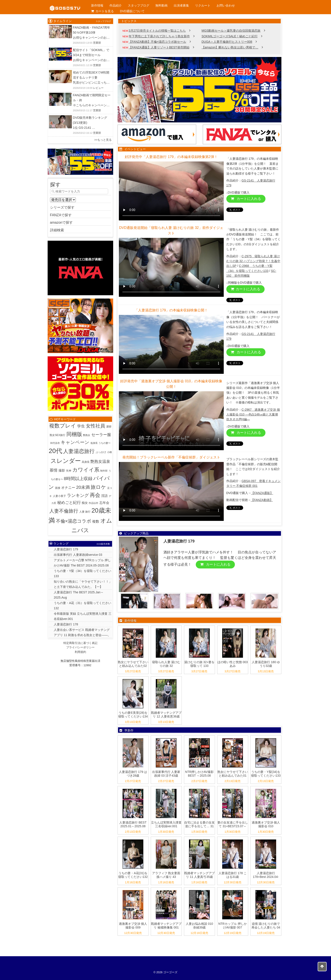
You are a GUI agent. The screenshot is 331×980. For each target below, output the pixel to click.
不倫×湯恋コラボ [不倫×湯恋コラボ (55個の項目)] (74, 521)
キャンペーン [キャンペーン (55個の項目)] (75, 442)
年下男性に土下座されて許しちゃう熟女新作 (159, 36)
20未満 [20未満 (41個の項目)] (83, 487)
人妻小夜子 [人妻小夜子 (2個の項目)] (59, 496)
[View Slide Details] (199, 90)
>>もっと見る (103, 140)
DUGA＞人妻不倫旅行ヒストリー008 (227, 42)
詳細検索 (57, 230)
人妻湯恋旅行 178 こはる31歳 (233, 875)
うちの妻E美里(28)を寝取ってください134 (133, 715)
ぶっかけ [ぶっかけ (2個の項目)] (101, 452)
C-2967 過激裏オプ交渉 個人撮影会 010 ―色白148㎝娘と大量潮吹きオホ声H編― (253, 414)
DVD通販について (132, 11)
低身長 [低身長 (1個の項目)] (94, 443)
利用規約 (80, 652)
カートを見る (102, 11)
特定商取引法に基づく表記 (80, 643)
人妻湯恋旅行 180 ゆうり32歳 (266, 664)
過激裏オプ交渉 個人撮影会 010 (266, 824)
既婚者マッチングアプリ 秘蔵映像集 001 (166, 926)
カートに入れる (246, 199)
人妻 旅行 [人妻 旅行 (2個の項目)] (85, 512)
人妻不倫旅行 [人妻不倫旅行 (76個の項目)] (64, 511)
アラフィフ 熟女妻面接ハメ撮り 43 (166, 875)
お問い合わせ (226, 5)
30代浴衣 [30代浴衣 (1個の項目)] (55, 443)
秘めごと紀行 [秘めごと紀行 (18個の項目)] (69, 503)
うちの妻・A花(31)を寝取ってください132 (133, 875)
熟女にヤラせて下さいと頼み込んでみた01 (233, 774)
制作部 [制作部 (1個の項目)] (104, 471)
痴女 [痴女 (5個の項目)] (85, 503)
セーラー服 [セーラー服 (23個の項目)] (101, 435)
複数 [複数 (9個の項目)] (96, 521)
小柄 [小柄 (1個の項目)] (109, 452)
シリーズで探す (62, 207)
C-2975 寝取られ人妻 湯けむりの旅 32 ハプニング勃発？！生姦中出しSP (253, 261)
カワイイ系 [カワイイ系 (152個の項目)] (86, 470)
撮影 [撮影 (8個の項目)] (62, 470)
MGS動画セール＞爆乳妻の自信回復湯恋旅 (231, 31)
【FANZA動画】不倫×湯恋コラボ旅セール (157, 42)
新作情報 (97, 5)
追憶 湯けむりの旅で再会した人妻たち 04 (266, 926)
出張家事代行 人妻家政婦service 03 (78, 555)
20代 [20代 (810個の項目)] (55, 451)
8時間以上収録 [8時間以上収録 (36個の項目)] (78, 479)
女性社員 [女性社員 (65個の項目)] (95, 426)
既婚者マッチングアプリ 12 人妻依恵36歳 (166, 715)
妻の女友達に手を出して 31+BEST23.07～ (233, 824)
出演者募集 (181, 5)
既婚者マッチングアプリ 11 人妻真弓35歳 (199, 875)
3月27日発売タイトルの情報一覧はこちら (157, 31)
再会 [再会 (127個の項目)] (95, 495)
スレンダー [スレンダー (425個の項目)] (66, 461)
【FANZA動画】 (262, 500)
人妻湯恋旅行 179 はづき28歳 (133, 774)
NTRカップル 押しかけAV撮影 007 (233, 926)
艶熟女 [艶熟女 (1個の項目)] (87, 435)
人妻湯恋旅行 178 (66, 624)
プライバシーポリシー (80, 647)
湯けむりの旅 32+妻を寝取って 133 (199, 664)
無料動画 (161, 5)
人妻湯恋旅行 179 (66, 549)
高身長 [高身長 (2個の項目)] (86, 462)
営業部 (97, 43)
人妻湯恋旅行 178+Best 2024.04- (266, 875)
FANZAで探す (61, 215)
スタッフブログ (139, 5)
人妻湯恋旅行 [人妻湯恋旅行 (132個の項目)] (79, 451)
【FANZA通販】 (262, 493)
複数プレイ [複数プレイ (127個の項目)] (63, 426)
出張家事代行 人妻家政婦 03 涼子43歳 (166, 774)
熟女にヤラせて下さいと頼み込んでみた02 (133, 664)
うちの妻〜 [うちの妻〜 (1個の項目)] (105, 443)
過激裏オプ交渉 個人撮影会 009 (133, 926)
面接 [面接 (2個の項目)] (58, 488)
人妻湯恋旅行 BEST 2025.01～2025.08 (133, 824)
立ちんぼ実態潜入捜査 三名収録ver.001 (166, 824)
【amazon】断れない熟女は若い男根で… (230, 47)
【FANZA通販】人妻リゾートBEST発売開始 (159, 47)
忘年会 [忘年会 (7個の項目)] (104, 503)
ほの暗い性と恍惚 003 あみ (233, 664)
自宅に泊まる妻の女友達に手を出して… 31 (199, 824)
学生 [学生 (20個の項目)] (81, 426)
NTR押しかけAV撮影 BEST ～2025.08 (199, 774)
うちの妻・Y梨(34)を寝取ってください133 (266, 774)
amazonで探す (62, 222)
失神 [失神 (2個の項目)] (69, 471)
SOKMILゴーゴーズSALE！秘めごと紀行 (230, 36)
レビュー (98, 88)
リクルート (203, 5)
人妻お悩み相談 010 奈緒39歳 (199, 926)
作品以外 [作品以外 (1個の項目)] (94, 503)
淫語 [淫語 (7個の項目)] (104, 496)
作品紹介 (116, 5)
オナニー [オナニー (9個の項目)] (68, 488)
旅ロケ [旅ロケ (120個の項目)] (98, 487)
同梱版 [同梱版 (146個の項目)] (74, 434)
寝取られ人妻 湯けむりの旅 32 (166, 664)
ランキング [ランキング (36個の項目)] (78, 495)
